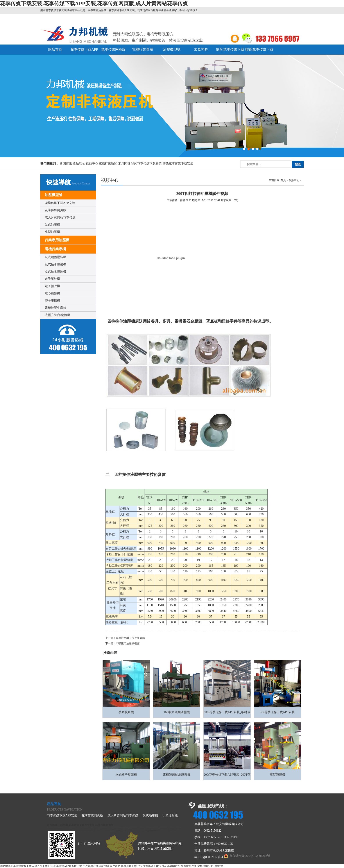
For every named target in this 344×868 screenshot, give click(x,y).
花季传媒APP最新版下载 (68, 866)
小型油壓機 (52, 232)
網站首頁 (55, 49)
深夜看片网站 (112, 866)
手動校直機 (126, 712)
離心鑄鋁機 (52, 293)
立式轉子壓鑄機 (126, 775)
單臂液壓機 (278, 775)
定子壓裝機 (52, 279)
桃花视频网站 (170, 866)
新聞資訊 (66, 163)
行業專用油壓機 (57, 240)
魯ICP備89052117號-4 (209, 857)
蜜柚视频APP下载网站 (210, 866)
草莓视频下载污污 (131, 866)
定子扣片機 (52, 286)
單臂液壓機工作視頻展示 (130, 638)
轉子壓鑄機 (52, 301)
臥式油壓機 (52, 225)
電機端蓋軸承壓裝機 (177, 775)
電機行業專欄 (143, 49)
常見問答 (201, 49)
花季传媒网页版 (113, 49)
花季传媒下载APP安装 (60, 203)
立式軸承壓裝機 (56, 272)
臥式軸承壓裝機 (56, 264)
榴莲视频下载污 (152, 866)
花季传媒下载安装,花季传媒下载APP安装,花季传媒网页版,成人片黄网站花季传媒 (94, 4)
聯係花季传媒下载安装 (178, 163)
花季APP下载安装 (43, 866)
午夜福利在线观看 (93, 866)
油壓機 (64, 825)
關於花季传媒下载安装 (146, 163)
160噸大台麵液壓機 (177, 712)
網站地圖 (5, 866)
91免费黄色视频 (187, 866)
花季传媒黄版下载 (21, 866)
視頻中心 (92, 163)
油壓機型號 (172, 49)
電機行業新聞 (108, 163)
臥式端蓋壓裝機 (56, 257)
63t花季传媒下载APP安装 (278, 712)
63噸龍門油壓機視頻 (128, 643)
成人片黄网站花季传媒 (60, 217)
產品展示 (79, 163)
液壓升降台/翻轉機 (57, 315)
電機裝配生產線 (56, 308)
